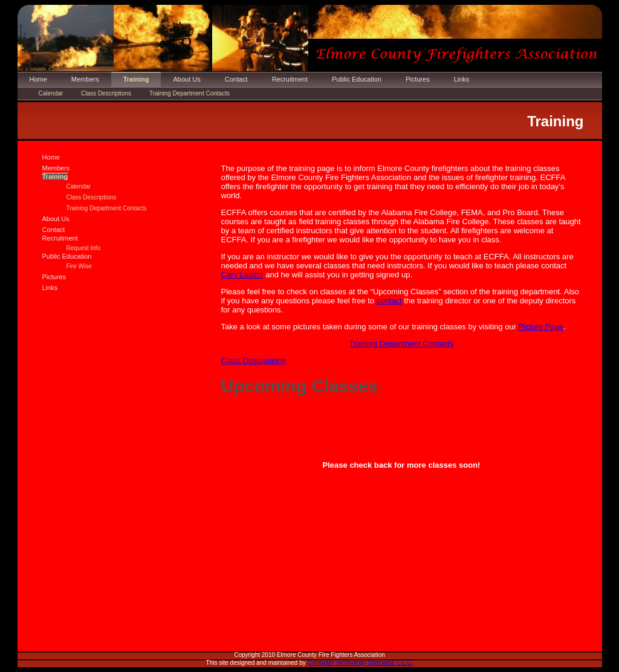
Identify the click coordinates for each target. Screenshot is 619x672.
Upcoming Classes (300, 386)
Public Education (357, 79)
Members (85, 79)
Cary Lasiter (242, 275)
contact (389, 301)
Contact (236, 79)
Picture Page (541, 327)
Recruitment (290, 79)
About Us (186, 79)
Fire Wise (79, 266)
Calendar (51, 93)
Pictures (418, 79)
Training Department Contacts (190, 93)
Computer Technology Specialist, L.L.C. (360, 663)
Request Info (84, 248)
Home (38, 79)
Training (136, 79)
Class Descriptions (106, 93)
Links (462, 79)
